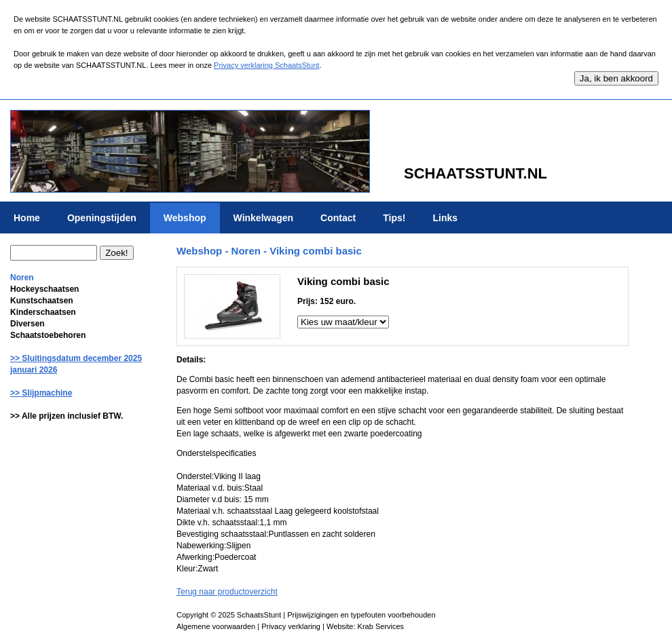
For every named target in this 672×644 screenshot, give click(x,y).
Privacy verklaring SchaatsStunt (266, 65)
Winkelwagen (264, 218)
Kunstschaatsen (42, 301)
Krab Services (381, 626)
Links (445, 218)
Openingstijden (102, 218)
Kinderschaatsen (43, 312)
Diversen (27, 324)
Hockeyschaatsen (44, 289)
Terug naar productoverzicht (227, 592)
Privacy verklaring (291, 626)
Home (27, 218)
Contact (338, 218)
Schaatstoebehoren (48, 335)
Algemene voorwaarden (216, 626)
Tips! (394, 218)
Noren (22, 278)
